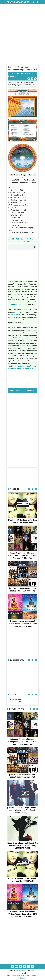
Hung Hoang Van (23, 976)
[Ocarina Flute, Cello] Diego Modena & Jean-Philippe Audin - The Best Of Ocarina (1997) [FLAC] (23, 810)
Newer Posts (14, 391)
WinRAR (20, 369)
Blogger (23, 978)
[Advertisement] (22, 42)
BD (22, 239)
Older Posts (31, 391)
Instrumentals (29, 82)
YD (13, 239)
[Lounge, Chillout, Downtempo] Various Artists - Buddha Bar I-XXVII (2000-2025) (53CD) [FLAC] (23, 624)
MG (26, 239)
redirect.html (14, 315)
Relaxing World (22, 971)
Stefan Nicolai (29, 85)
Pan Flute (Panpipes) (15, 85)
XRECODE (29, 369)
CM (18, 239)
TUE (17, 74)
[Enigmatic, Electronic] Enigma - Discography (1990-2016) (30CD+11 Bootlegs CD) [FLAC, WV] (23, 555)
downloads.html (15, 305)
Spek (29, 366)
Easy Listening (18, 82)
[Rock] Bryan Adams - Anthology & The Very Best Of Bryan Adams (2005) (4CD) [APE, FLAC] (23, 846)
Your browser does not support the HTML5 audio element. (22, 247)
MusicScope (20, 366)
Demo (32, 239)
